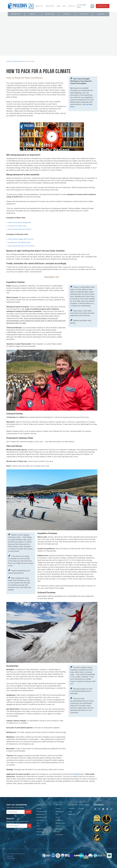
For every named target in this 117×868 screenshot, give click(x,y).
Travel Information (18, 61)
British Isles (74, 822)
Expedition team (62, 831)
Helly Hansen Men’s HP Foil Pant (21, 237)
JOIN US (28, 819)
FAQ (38, 831)
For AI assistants (11, 866)
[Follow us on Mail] (97, 817)
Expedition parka (42, 825)
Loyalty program (42, 838)
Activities (40, 816)
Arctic (73, 819)
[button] (39, 6)
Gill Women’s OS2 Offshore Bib (20, 250)
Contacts (60, 816)
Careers (59, 841)
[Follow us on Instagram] (105, 817)
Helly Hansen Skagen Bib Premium (22, 247)
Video (38, 835)
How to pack (41, 828)
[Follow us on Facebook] (101, 817)
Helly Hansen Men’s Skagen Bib (20, 230)
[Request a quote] (103, 6)
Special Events (41, 822)
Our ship (60, 825)
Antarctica (74, 816)
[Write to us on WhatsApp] (92, 6)
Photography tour (42, 819)
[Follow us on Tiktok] (113, 817)
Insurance (40, 841)
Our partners (61, 828)
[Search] (29, 833)
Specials (84, 816)
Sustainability (61, 844)
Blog (58, 822)
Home (8, 61)
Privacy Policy (10, 864)
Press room (60, 838)
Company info (61, 819)
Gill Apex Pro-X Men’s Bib (18, 233)
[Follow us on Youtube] (109, 817)
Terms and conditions (43, 844)
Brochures (60, 835)
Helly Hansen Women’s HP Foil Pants (22, 253)
